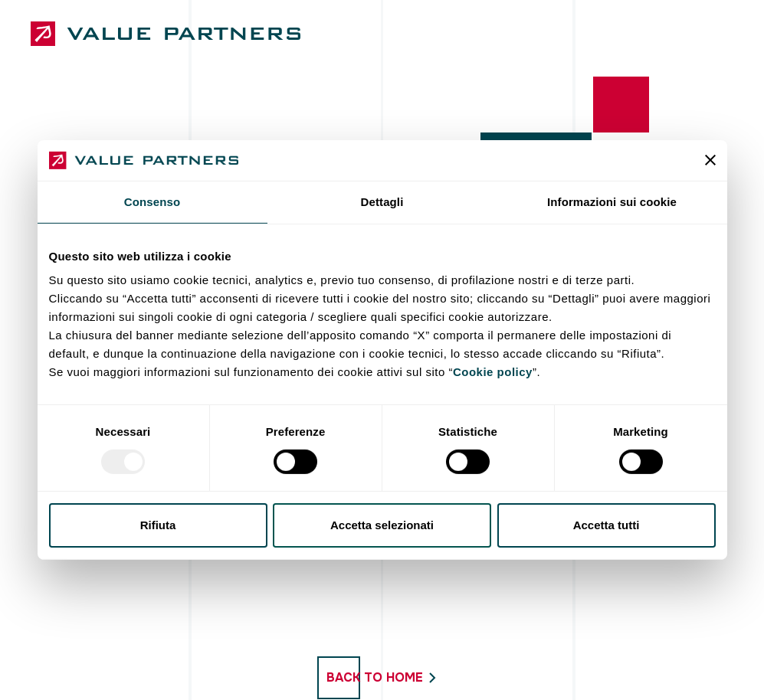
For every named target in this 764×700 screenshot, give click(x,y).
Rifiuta (158, 525)
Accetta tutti (607, 525)
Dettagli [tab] (382, 201)
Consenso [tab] (152, 201)
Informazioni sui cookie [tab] (612, 201)
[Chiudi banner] (710, 160)
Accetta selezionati (382, 525)
